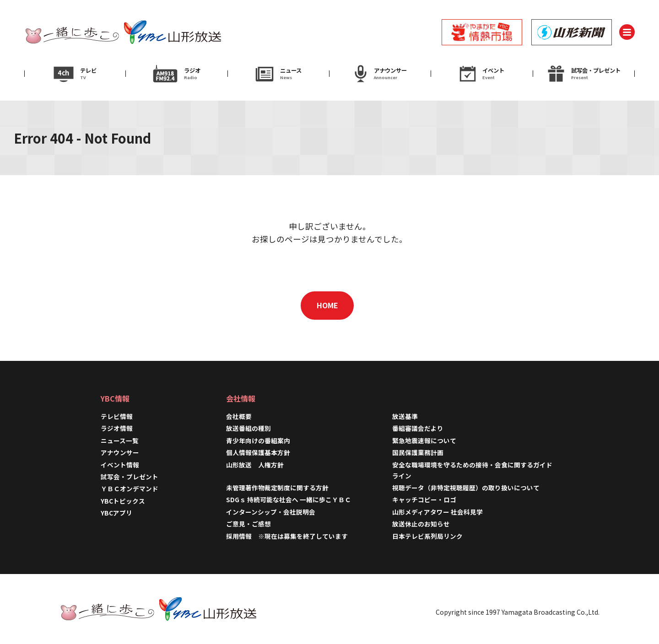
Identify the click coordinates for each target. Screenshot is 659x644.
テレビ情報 (117, 416)
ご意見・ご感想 (248, 524)
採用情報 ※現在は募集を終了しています (287, 536)
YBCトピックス (123, 501)
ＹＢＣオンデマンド (130, 488)
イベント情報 (120, 465)
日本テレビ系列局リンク (427, 536)
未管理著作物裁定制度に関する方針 (277, 488)
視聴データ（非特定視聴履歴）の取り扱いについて (466, 488)
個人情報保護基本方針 (258, 452)
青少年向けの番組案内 (258, 440)
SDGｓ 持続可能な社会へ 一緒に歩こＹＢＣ (289, 499)
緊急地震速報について (424, 440)
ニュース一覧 (120, 440)
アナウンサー (120, 452)
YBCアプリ (116, 513)
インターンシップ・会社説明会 (271, 512)
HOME (327, 305)
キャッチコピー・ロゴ (424, 499)
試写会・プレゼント (130, 477)
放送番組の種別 (248, 428)
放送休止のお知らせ (421, 524)
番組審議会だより (418, 428)
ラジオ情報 (117, 428)
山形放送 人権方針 (255, 465)
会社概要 (239, 416)
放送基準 (405, 416)
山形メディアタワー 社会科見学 (438, 512)
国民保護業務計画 (418, 452)
